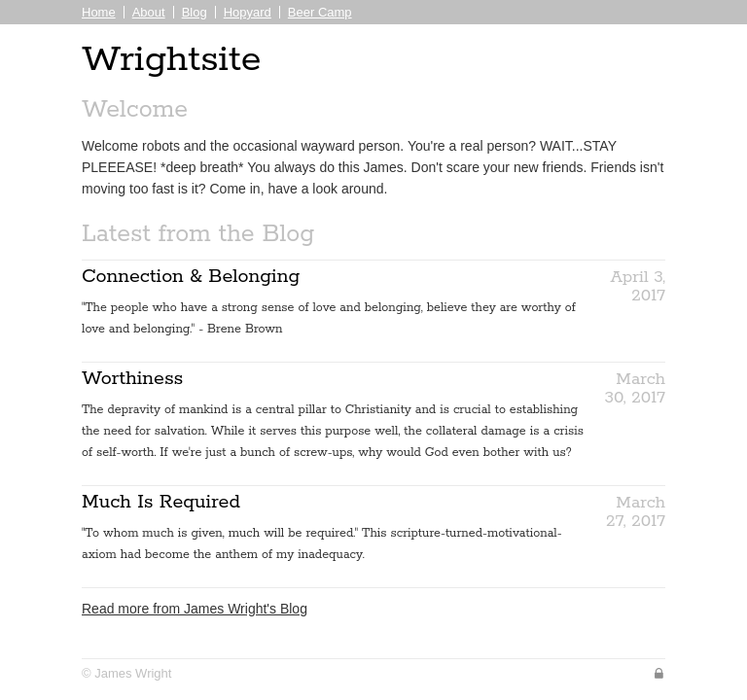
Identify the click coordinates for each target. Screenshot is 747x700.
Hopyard (248, 12)
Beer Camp (320, 12)
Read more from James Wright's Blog (195, 609)
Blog (195, 12)
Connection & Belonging (191, 277)
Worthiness (132, 379)
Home (99, 12)
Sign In (659, 673)
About (149, 12)
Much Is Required (161, 502)
